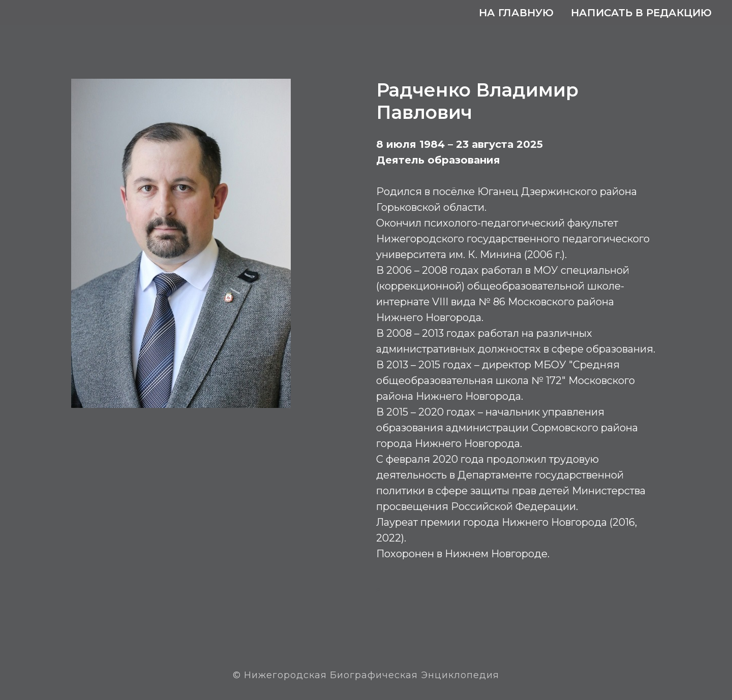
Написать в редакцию (641, 13)
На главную (516, 13)
